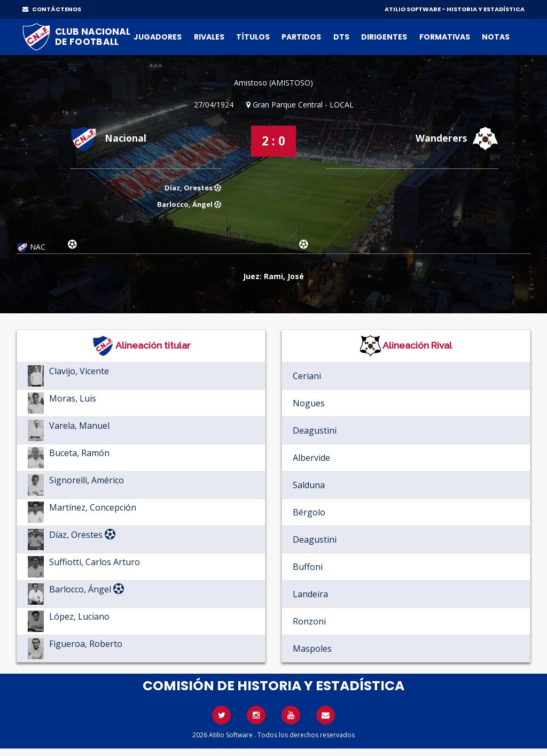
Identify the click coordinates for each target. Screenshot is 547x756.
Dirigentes (384, 37)
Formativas (445, 37)
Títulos (253, 37)
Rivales (209, 37)
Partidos (301, 37)
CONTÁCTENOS (52, 9)
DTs (341, 37)
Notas (496, 37)
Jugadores (158, 37)
